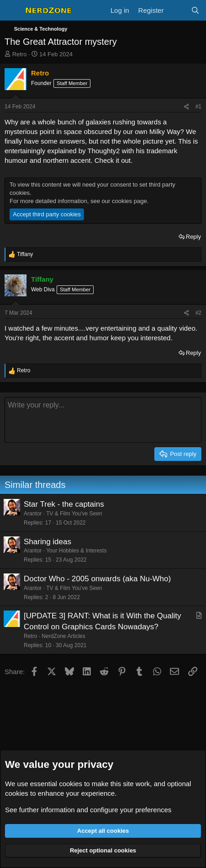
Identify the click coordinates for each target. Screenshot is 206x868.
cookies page (129, 201)
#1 (198, 107)
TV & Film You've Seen (74, 514)
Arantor (33, 514)
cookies (71, 784)
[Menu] (13, 11)
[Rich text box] (103, 420)
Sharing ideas (48, 542)
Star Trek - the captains (64, 504)
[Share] (186, 107)
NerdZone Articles (63, 636)
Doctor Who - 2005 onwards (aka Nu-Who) (97, 579)
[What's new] (177, 10)
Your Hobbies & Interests (76, 551)
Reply (193, 237)
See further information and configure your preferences (88, 810)
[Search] (195, 10)
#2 (198, 313)
